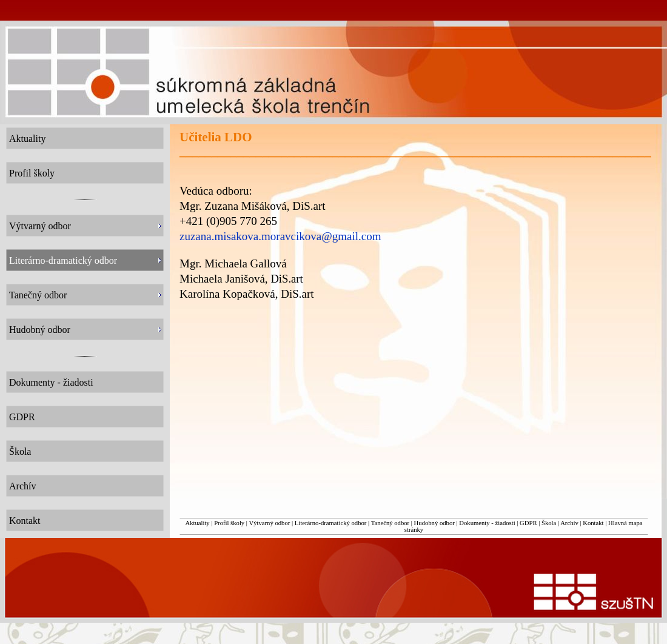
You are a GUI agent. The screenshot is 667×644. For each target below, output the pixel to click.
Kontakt (593, 523)
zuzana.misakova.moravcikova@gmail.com (280, 236)
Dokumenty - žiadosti (487, 523)
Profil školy (229, 523)
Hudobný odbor (434, 523)
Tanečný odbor (390, 523)
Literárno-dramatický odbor (331, 523)
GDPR (528, 523)
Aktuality (197, 523)
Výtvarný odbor (269, 523)
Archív (569, 523)
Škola (549, 523)
